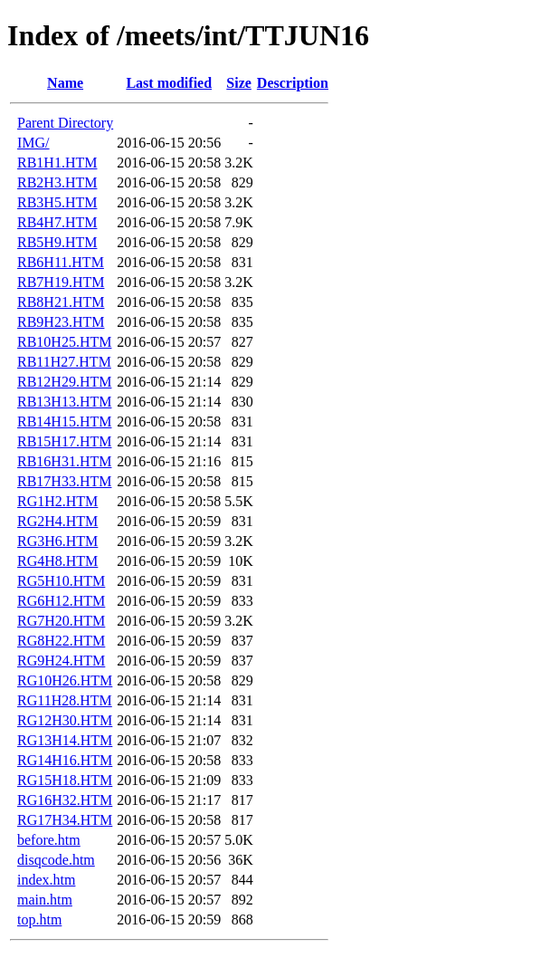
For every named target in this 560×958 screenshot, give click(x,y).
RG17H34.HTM (65, 820)
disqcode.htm (56, 860)
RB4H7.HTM (57, 222)
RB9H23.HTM (61, 322)
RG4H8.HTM (57, 561)
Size (239, 83)
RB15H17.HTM (64, 441)
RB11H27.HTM (64, 362)
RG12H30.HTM (65, 720)
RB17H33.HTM (64, 481)
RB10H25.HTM (64, 342)
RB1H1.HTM (57, 163)
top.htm (39, 920)
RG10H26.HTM (65, 680)
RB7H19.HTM (61, 282)
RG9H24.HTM (61, 661)
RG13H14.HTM (65, 740)
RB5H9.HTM (57, 242)
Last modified (169, 83)
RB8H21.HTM (61, 302)
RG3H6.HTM (57, 541)
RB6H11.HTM (61, 262)
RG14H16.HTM (65, 760)
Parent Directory (65, 123)
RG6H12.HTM (61, 601)
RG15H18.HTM (65, 780)
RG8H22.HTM (61, 641)
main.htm (45, 900)
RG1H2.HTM (57, 501)
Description (293, 83)
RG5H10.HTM (61, 581)
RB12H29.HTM (64, 382)
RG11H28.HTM (65, 700)
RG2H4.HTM (57, 521)
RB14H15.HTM (64, 422)
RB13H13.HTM (64, 402)
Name (65, 83)
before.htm (49, 840)
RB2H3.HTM (57, 182)
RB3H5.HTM (57, 202)
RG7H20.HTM (61, 621)
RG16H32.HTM (65, 800)
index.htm (46, 880)
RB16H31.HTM (64, 461)
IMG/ (33, 143)
